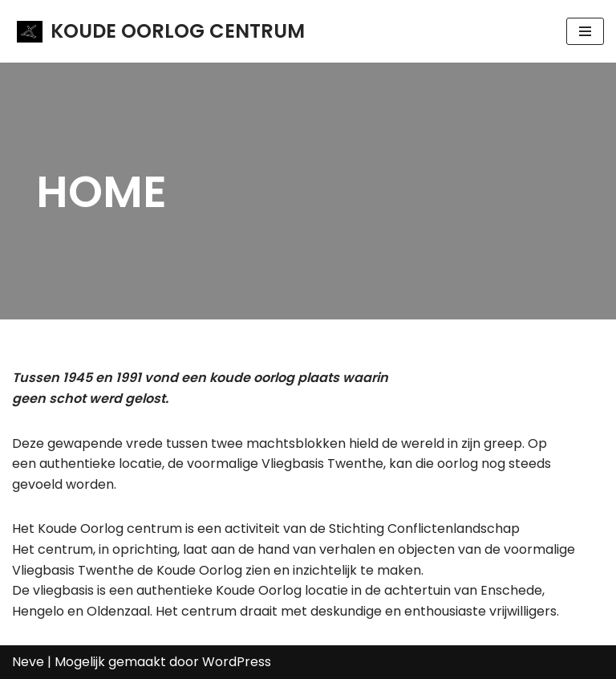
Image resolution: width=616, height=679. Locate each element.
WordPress (237, 662)
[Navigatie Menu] (585, 31)
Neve (28, 662)
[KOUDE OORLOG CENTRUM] (161, 31)
